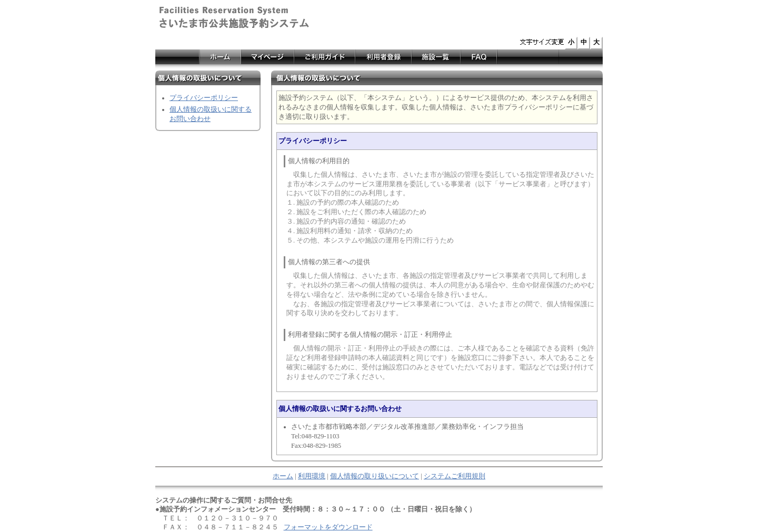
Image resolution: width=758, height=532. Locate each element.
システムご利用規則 (455, 476)
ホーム (283, 476)
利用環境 (312, 476)
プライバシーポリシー (204, 98)
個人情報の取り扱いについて (375, 476)
